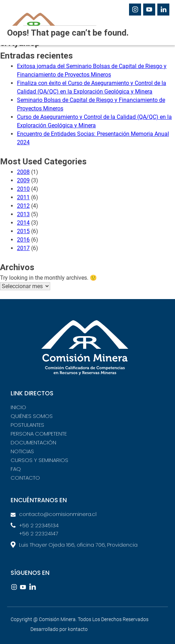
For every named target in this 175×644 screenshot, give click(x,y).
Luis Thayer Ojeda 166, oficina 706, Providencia (78, 545)
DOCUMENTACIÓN (33, 442)
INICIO (18, 407)
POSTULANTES (27, 425)
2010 (23, 189)
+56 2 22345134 (39, 525)
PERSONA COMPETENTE (39, 434)
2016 (23, 240)
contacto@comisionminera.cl (58, 514)
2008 (23, 172)
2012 (23, 206)
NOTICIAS (22, 451)
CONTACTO (25, 478)
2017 (23, 248)
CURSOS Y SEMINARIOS (39, 460)
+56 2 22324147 (39, 533)
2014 (23, 223)
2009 (23, 180)
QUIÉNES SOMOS (32, 416)
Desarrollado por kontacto (59, 629)
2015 (23, 231)
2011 (23, 197)
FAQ (16, 469)
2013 (23, 214)
